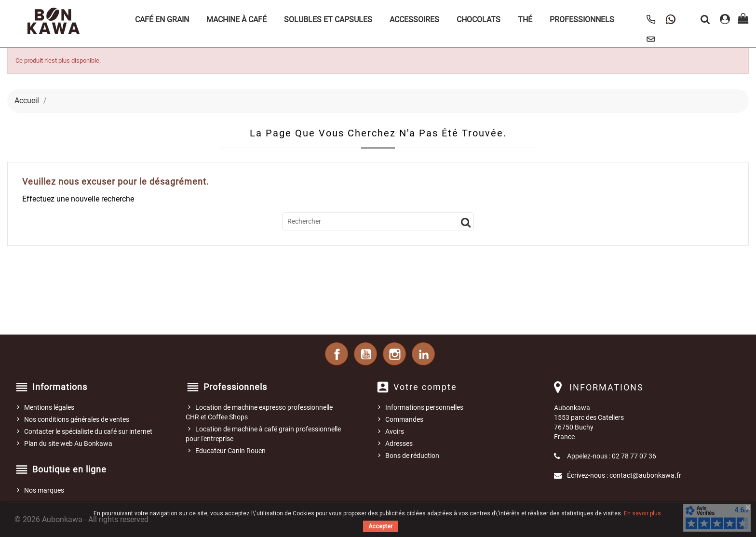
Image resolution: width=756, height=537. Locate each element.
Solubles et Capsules (328, 20)
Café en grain (162, 20)
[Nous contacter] (651, 39)
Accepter (380, 526)
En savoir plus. (643, 513)
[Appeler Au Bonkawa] (651, 19)
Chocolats (479, 20)
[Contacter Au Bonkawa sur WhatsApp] (671, 19)
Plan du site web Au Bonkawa (68, 443)
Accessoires (414, 20)
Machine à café (236, 20)
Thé (525, 20)
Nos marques (44, 490)
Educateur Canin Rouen (230, 451)
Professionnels (582, 20)
